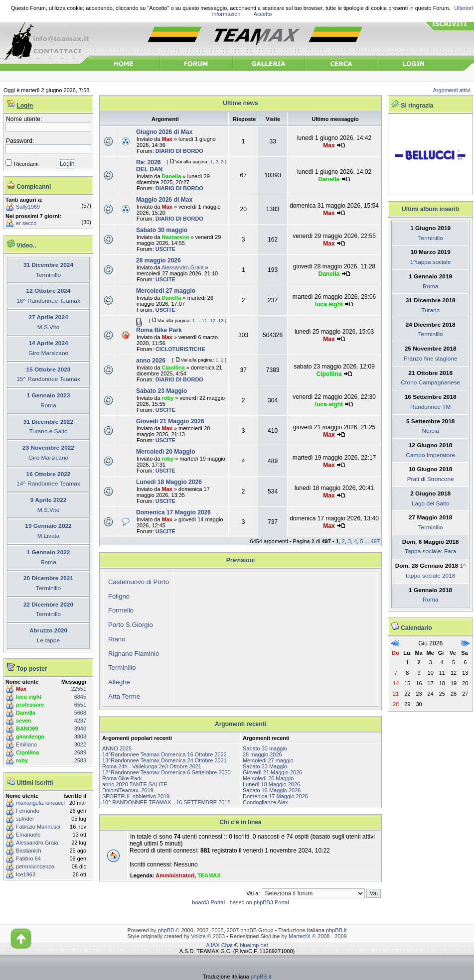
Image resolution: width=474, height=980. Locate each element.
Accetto (263, 14)
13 (221, 320)
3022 (80, 744)
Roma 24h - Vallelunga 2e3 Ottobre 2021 (152, 766)
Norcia (431, 431)
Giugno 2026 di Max (164, 132)
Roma (431, 286)
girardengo (30, 736)
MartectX (300, 936)
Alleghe (119, 682)
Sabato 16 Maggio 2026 (272, 790)
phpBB (166, 930)
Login (25, 106)
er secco (26, 223)
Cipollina (27, 752)
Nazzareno (176, 237)
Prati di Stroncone (431, 479)
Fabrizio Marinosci (38, 827)
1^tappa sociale (431, 262)
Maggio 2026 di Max (164, 200)
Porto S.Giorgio (131, 625)
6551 (80, 705)
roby (22, 760)
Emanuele (28, 835)
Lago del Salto (431, 503)
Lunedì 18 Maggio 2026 (169, 482)
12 (213, 320)
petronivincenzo (35, 866)
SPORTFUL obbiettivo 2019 (136, 796)
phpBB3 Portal (271, 902)
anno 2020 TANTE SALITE (135, 784)
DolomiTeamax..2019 (128, 790)
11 (205, 320)
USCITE (165, 249)
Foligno (119, 596)
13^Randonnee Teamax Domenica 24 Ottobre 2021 (164, 760)
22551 (79, 689)
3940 (80, 729)
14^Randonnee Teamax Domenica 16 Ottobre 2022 (164, 754)
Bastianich (29, 851)
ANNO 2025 (117, 748)
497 (375, 541)
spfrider (25, 819)
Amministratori (175, 875)
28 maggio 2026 (158, 260)
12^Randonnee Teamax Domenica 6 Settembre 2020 (166, 772)
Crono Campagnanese (430, 382)
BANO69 (27, 729)
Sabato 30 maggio (162, 230)
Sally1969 (28, 207)
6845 (80, 697)
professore (30, 705)
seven (24, 721)
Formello (121, 610)
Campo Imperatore (430, 455)
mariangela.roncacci (40, 803)
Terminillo (122, 668)
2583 (80, 760)
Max (21, 689)
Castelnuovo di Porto (139, 582)
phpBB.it (336, 930)
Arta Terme (124, 696)
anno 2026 (151, 361)
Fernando (28, 811)
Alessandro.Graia (37, 843)
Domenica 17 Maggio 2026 (173, 512)
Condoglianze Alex (265, 802)
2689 (80, 752)
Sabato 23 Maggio (161, 391)
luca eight (29, 697)
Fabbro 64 (28, 858)
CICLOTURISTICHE (180, 349)
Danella (26, 713)
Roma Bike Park (159, 330)
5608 (80, 713)
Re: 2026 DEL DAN (149, 166)
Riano (117, 639)
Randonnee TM (430, 407)
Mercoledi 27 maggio (166, 291)
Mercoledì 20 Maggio (166, 452)
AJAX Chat (219, 945)
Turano (430, 310)
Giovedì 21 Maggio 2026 (170, 421)
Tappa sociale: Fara (430, 551)
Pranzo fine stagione (431, 359)
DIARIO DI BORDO (179, 151)
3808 (80, 736)
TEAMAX (209, 875)
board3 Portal (208, 902)
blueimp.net (254, 945)
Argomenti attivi (452, 90)
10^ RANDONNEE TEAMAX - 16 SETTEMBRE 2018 (166, 802)
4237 (80, 721)
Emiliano (26, 744)
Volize (198, 936)
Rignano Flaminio (134, 654)
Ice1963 (26, 874)
